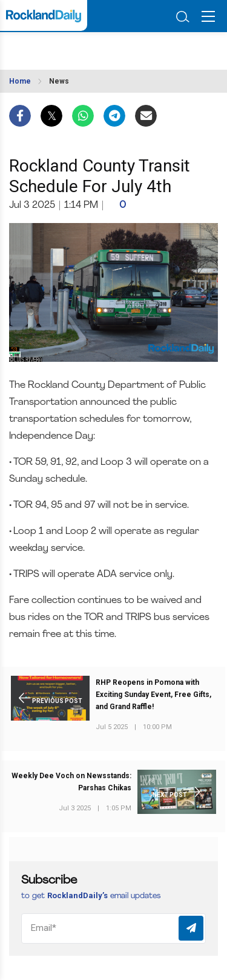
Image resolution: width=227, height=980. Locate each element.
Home (20, 81)
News (59, 81)
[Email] (113, 928)
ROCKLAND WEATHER (65, 47)
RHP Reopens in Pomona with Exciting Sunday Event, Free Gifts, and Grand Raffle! (153, 695)
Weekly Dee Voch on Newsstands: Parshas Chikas (71, 782)
